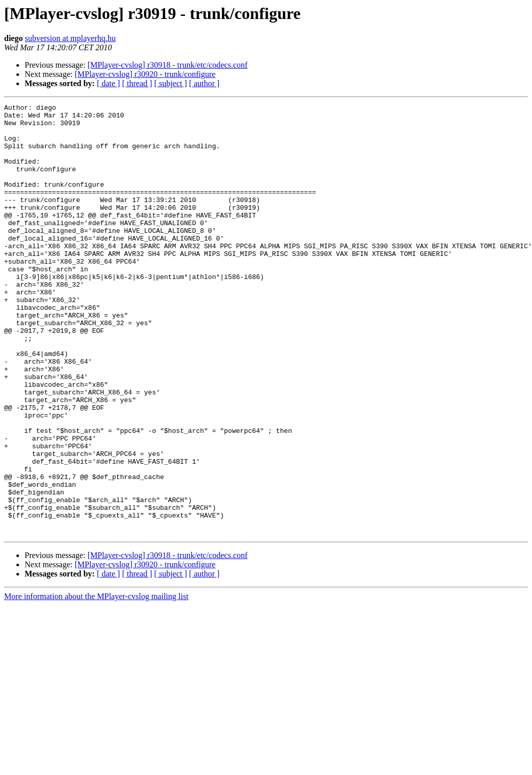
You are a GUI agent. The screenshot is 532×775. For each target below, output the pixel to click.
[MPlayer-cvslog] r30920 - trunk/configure (145, 74)
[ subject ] (171, 83)
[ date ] (108, 83)
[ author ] (204, 83)
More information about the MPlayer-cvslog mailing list (96, 682)
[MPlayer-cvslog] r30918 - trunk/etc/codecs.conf (168, 65)
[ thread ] (137, 83)
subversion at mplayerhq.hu (70, 38)
